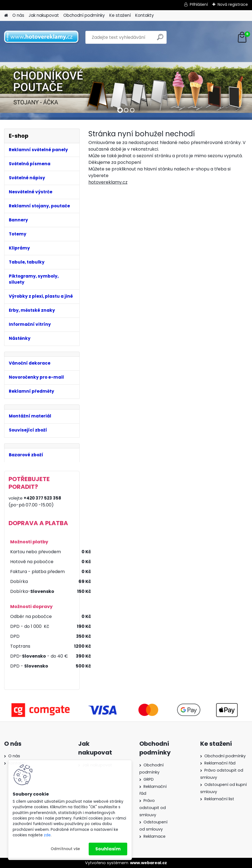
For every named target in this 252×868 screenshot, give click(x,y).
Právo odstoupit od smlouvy (153, 808)
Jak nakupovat (44, 15)
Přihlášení (199, 4)
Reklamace (155, 836)
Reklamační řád (220, 763)
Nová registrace (233, 4)
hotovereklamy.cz (108, 182)
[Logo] (42, 37)
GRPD (149, 779)
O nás (18, 15)
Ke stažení (120, 15)
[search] (160, 39)
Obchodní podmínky (84, 15)
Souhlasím (108, 849)
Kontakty (145, 15)
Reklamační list (219, 799)
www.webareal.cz (148, 863)
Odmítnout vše (65, 849)
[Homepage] (6, 16)
